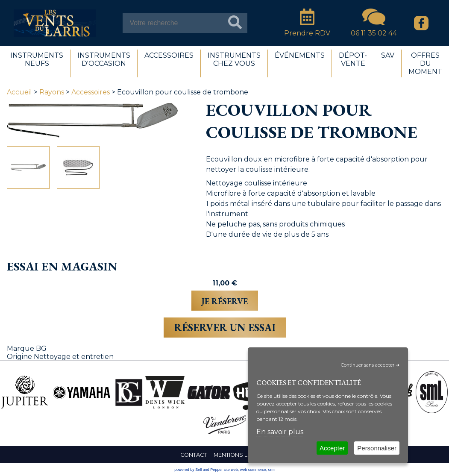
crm (271, 470)
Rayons (52, 92)
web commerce (253, 470)
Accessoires (91, 92)
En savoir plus (280, 432)
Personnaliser (377, 448)
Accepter (332, 448)
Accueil (19, 92)
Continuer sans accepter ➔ (370, 365)
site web (231, 470)
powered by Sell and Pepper (198, 470)
